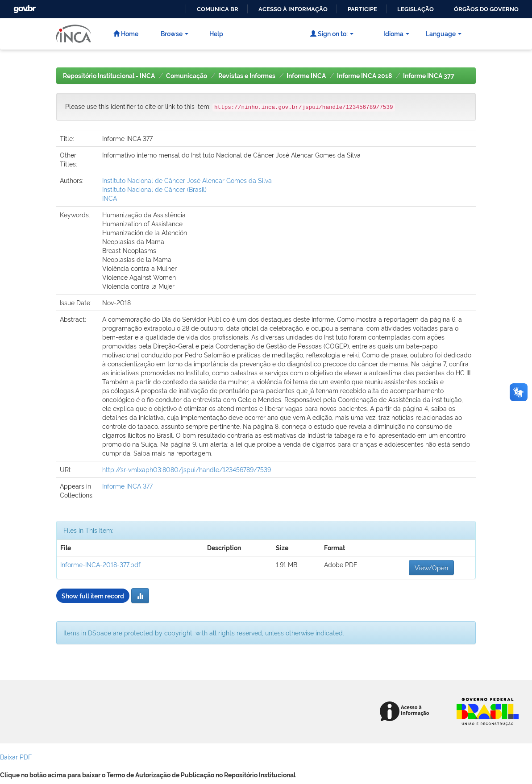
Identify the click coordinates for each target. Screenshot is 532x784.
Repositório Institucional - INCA (109, 76)
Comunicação (187, 76)
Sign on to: (332, 33)
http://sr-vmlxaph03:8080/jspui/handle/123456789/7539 (187, 469)
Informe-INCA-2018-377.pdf (100, 564)
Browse (175, 33)
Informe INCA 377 (429, 76)
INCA (110, 198)
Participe (362, 9)
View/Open (431, 567)
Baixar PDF (16, 757)
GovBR (24, 6)
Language (444, 33)
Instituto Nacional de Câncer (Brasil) (154, 189)
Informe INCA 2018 (364, 76)
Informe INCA (306, 76)
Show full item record (93, 595)
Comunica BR (218, 9)
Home (126, 33)
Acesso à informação (293, 9)
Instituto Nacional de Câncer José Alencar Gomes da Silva (187, 180)
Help (216, 33)
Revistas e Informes (247, 76)
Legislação (416, 9)
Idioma (396, 33)
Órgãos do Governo (486, 9)
